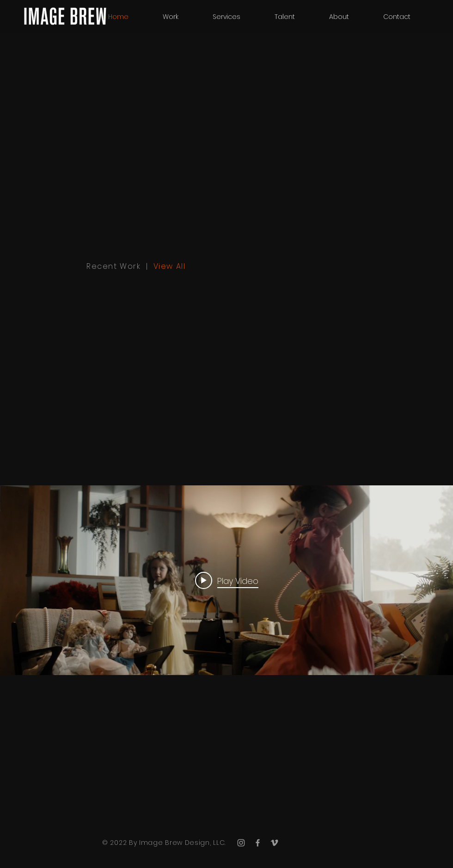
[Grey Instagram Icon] (241, 843)
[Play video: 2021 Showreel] (227, 580)
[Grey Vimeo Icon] (274, 843)
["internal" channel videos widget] (226, 580)
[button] (285, 17)
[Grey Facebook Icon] (258, 843)
